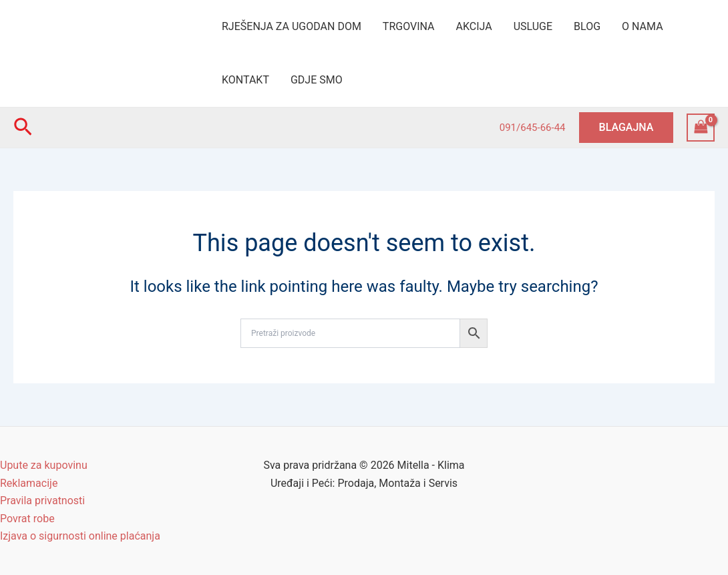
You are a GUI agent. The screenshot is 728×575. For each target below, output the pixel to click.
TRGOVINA (409, 26)
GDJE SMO (317, 80)
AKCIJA (474, 26)
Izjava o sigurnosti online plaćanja (80, 536)
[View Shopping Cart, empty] (701, 127)
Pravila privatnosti (42, 501)
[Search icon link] (23, 128)
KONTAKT (245, 80)
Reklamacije (29, 483)
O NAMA (643, 26)
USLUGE (533, 26)
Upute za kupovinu (44, 465)
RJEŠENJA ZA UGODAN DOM (292, 26)
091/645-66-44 (533, 128)
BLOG (587, 26)
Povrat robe (27, 519)
